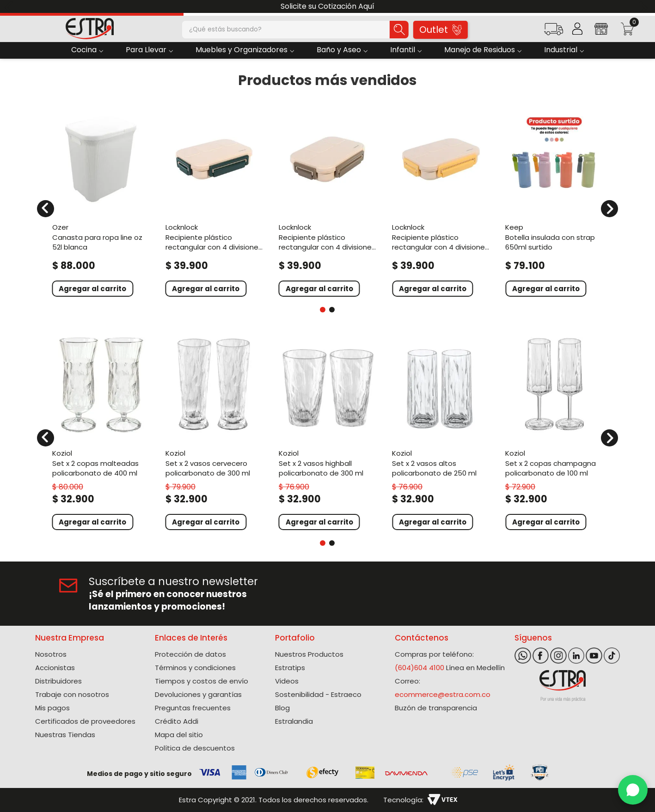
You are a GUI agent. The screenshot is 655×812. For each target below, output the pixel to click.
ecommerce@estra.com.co (443, 694)
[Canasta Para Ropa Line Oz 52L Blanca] (101, 203)
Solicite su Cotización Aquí (327, 6)
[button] (554, 32)
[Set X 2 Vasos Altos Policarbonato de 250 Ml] (441, 432)
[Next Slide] (645, 7)
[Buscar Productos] (399, 30)
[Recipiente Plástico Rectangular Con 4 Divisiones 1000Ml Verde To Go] (214, 203)
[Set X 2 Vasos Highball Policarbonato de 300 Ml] (327, 432)
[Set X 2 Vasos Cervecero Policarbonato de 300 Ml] (214, 432)
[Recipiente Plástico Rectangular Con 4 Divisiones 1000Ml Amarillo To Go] (441, 203)
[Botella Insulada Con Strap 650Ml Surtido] (554, 203)
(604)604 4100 (419, 668)
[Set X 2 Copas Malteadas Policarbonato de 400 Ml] (101, 432)
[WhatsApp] (633, 790)
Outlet (440, 30)
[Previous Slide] (10, 7)
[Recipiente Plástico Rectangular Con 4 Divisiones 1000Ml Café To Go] (327, 203)
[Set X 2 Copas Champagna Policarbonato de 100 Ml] (554, 432)
